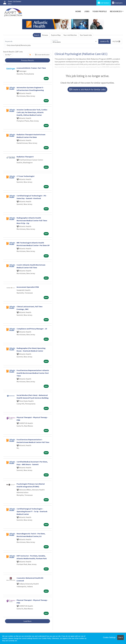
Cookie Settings (109, 637)
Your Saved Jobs (86, 35)
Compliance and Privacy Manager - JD (32, 329)
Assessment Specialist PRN (28, 287)
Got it (121, 637)
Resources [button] (116, 11)
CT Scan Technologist (26, 176)
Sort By (8, 55)
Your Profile (100, 11)
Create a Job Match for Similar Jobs (87, 89)
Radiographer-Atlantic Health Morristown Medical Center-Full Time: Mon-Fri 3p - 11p (32, 220)
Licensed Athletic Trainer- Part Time (31, 68)
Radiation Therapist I (25, 157)
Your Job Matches (70, 35)
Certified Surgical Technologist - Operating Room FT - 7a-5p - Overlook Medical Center (32, 511)
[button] (116, 41)
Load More (27, 621)
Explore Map (56, 35)
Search (37, 35)
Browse (45, 35)
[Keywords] (28, 41)
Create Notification (42, 55)
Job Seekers (104, 3)
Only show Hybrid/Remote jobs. (19, 45)
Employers (117, 3)
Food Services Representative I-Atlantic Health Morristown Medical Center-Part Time (33, 373)
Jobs (87, 11)
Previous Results (27, 60)
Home (78, 11)
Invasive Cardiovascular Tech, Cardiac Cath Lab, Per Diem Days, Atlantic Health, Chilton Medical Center (32, 112)
